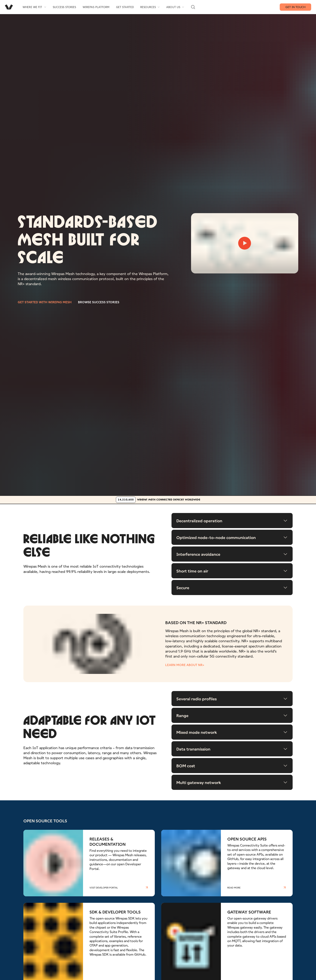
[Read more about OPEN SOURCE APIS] (227, 865)
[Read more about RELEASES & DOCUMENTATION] (89, 865)
